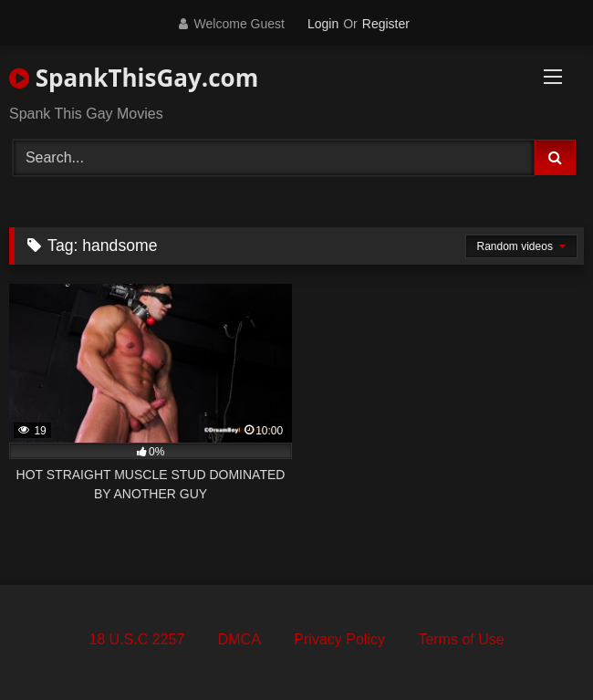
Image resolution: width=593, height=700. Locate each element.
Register (386, 24)
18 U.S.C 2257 (136, 639)
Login (323, 24)
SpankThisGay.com (134, 78)
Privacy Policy (339, 639)
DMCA (239, 639)
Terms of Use (461, 639)
